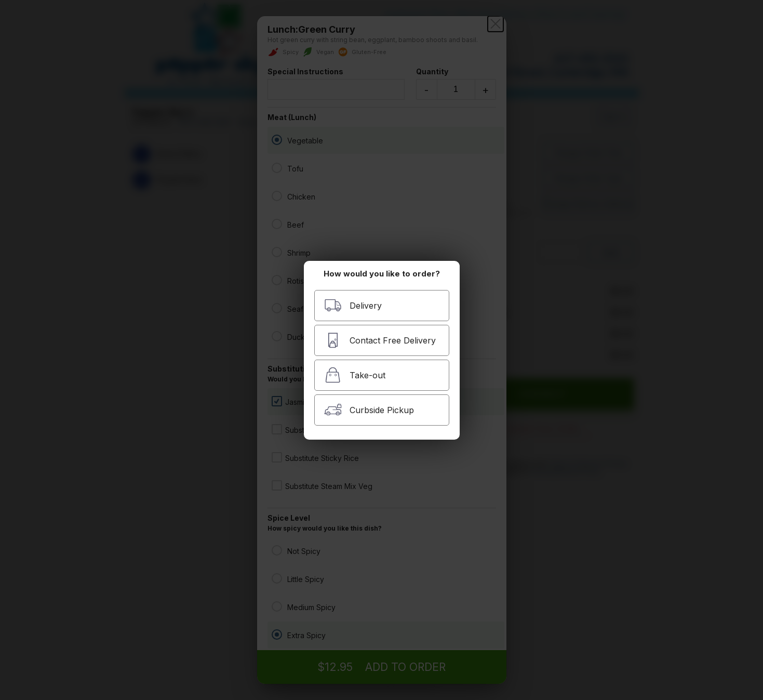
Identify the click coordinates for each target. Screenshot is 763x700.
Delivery (353, 305)
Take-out (355, 375)
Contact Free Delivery (380, 340)
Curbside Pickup (369, 410)
